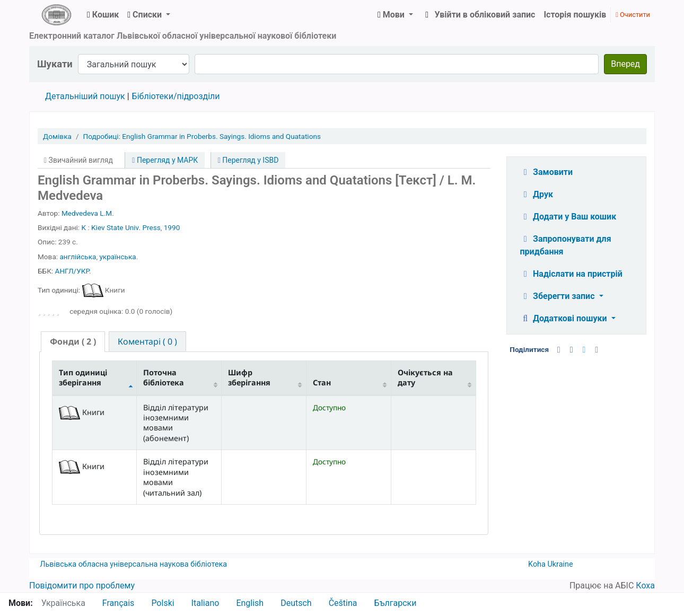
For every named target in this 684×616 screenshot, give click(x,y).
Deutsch (296, 603)
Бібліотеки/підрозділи (176, 96)
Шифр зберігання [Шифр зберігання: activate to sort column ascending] (249, 377)
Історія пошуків (575, 15)
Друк (537, 194)
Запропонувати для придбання (566, 245)
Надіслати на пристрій (571, 274)
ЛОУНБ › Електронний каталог (56, 15)
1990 (172, 227)
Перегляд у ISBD (248, 160)
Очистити (633, 15)
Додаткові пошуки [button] (565, 318)
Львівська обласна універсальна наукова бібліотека (133, 564)
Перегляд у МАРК (165, 160)
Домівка (57, 136)
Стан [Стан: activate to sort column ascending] (322, 382)
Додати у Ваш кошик (568, 217)
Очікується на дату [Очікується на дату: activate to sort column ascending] (425, 377)
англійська (78, 257)
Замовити (547, 172)
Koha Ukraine (551, 564)
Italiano (205, 603)
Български (395, 603)
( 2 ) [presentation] (73, 341)
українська (117, 257)
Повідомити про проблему (82, 586)
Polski (163, 603)
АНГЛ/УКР (72, 271)
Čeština (343, 603)
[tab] (73, 342)
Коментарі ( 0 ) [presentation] (147, 341)
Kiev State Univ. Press (126, 227)
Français (119, 603)
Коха (645, 586)
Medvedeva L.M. (88, 213)
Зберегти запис (559, 296)
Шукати (55, 64)
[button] (103, 15)
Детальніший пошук (85, 96)
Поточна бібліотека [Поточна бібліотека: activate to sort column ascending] (164, 377)
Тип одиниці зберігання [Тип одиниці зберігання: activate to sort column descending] (83, 377)
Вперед (625, 64)
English (250, 603)
